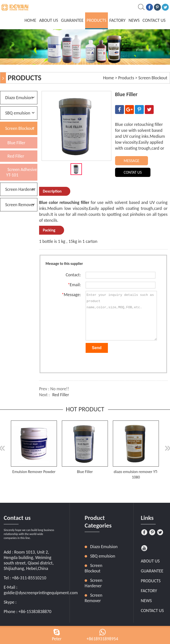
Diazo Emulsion (19, 98)
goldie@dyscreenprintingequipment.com (41, 593)
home (30, 20)
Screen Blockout (153, 78)
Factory (118, 20)
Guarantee (72, 20)
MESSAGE (132, 161)
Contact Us (154, 20)
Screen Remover (20, 205)
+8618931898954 (102, 639)
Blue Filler (16, 143)
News (134, 20)
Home (108, 78)
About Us (49, 20)
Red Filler (61, 395)
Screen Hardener (20, 189)
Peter (57, 639)
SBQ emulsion (18, 113)
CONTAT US (133, 172)
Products (97, 20)
